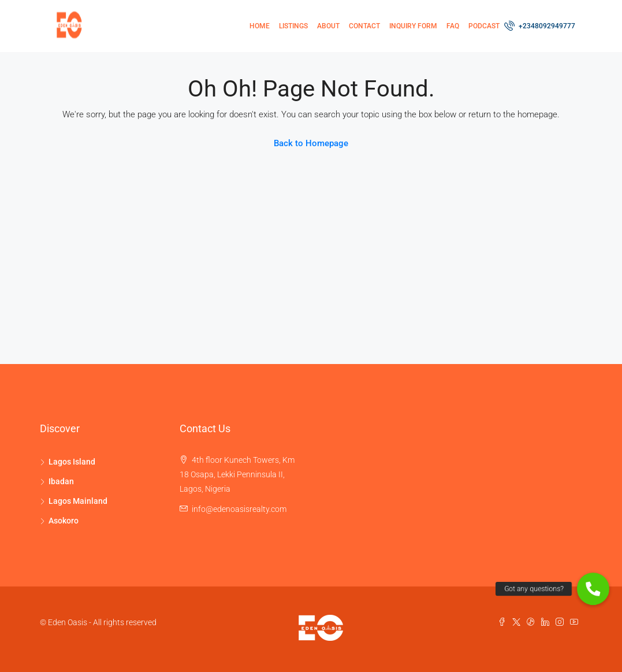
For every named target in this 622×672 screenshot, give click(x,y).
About (328, 26)
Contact (364, 26)
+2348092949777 (541, 25)
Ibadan (61, 481)
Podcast (484, 26)
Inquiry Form (413, 26)
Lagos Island (72, 462)
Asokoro (64, 521)
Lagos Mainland (78, 501)
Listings (293, 26)
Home (260, 26)
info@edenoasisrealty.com (239, 509)
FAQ (453, 26)
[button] (593, 589)
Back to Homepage (311, 143)
